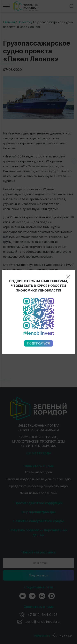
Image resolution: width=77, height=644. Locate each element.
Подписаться (38, 249)
